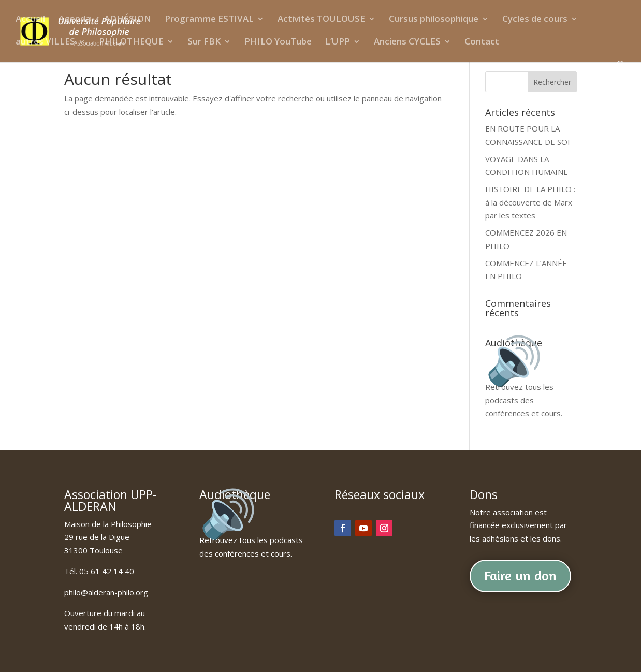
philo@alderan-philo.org (106, 592)
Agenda (75, 20)
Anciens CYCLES (407, 43)
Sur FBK (204, 43)
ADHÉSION (128, 20)
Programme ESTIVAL (209, 20)
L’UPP (338, 43)
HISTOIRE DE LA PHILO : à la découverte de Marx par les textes (530, 202)
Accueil (30, 20)
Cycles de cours (535, 20)
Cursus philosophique (434, 20)
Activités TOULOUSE (321, 20)
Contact (482, 43)
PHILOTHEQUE (131, 43)
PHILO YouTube (278, 43)
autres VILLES (45, 43)
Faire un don (520, 575)
